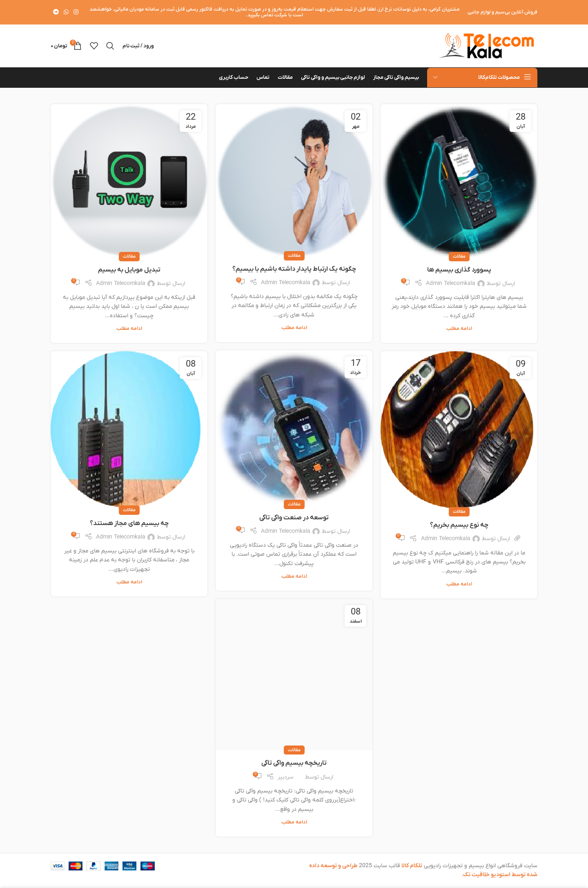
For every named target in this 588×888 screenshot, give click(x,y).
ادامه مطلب (459, 329)
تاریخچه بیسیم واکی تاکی (294, 763)
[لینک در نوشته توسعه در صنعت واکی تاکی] (294, 428)
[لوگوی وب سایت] (486, 46)
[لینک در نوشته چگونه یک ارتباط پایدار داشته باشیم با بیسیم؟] (294, 180)
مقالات (459, 256)
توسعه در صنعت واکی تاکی (294, 518)
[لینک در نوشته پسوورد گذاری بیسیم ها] (459, 180)
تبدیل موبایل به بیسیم (129, 270)
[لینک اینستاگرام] (76, 12)
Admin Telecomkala (451, 284)
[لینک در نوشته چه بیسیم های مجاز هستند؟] (129, 431)
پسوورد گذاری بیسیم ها (459, 270)
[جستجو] (110, 46)
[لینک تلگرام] (56, 12)
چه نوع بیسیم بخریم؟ (459, 525)
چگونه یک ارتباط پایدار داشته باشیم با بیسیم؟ (294, 269)
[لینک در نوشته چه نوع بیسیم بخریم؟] (459, 432)
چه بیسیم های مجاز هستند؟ (129, 523)
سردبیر (286, 777)
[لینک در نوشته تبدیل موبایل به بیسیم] (129, 181)
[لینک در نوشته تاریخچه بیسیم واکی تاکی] (294, 675)
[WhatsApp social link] (66, 12)
